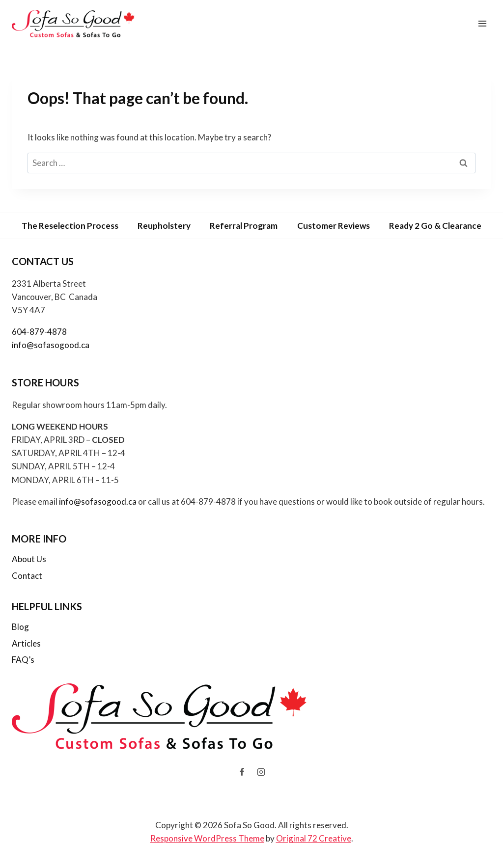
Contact (27, 576)
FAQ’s (23, 660)
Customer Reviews (334, 226)
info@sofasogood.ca (51, 345)
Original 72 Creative (314, 838)
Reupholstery (164, 226)
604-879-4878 (39, 332)
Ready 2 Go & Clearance (435, 226)
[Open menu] (482, 23)
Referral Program (244, 226)
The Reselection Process (70, 226)
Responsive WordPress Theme (207, 838)
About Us (29, 559)
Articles (26, 643)
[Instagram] (261, 772)
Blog (20, 627)
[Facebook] (242, 772)
